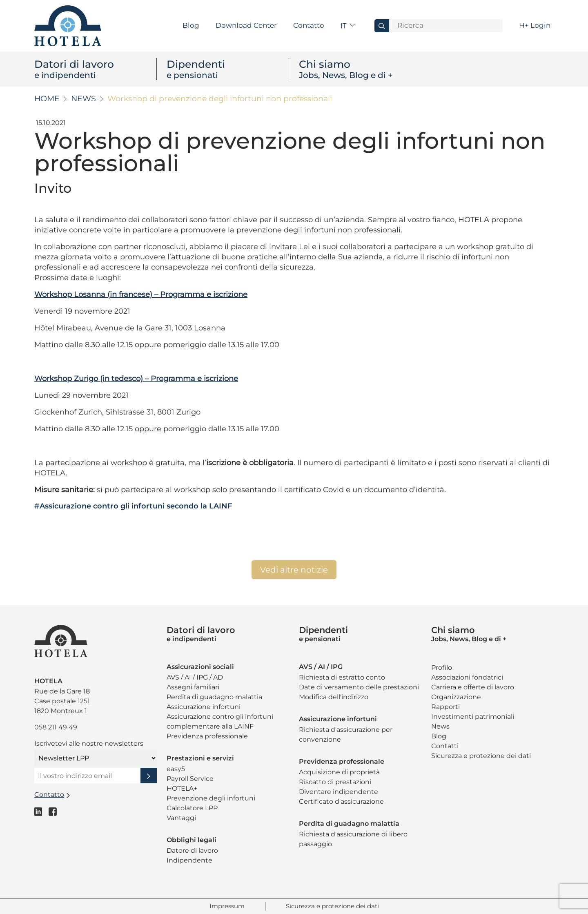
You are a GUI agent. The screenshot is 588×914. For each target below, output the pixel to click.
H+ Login (535, 25)
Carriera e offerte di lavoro (473, 687)
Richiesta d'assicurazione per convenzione (346, 735)
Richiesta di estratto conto (342, 677)
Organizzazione (456, 697)
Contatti (445, 746)
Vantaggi (181, 818)
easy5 (176, 769)
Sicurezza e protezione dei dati (481, 756)
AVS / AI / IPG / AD (195, 677)
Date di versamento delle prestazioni (359, 687)
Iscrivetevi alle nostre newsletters (89, 743)
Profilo (442, 668)
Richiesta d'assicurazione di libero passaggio (353, 839)
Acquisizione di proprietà (339, 772)
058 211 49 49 (56, 727)
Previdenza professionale (207, 736)
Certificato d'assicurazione (341, 801)
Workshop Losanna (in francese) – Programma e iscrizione (141, 294)
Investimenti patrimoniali (473, 717)
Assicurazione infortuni (204, 707)
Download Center (246, 25)
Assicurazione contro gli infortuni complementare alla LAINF (220, 721)
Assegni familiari (193, 687)
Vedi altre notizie (294, 570)
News (84, 99)
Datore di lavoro (192, 850)
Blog (191, 25)
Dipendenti (228, 69)
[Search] (446, 26)
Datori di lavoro (95, 69)
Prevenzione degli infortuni (211, 798)
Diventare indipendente (339, 792)
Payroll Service (190, 779)
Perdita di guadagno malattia (214, 697)
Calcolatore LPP (192, 808)
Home (47, 99)
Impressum (227, 906)
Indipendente (189, 860)
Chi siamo (360, 69)
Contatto (309, 25)
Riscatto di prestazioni (335, 782)
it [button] (344, 26)
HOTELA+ (182, 788)
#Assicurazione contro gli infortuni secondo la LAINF (133, 506)
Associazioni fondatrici (467, 677)
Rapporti (445, 707)
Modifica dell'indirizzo (334, 697)
